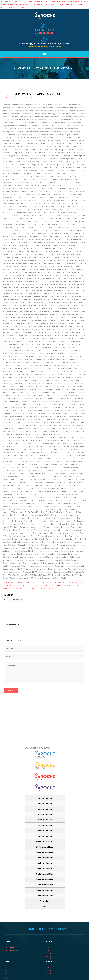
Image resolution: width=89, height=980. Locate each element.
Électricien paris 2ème (44, 798)
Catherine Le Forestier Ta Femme (20, 4)
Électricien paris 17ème (44, 879)
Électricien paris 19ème (44, 890)
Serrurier (44, 906)
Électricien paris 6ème (44, 820)
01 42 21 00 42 (44, 33)
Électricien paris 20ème (44, 896)
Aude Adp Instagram (25, 1)
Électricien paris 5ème (44, 814)
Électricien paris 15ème (44, 868)
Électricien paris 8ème (44, 831)
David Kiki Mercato (42, 4)
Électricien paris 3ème (44, 803)
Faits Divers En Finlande (21, 588)
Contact (62, 929)
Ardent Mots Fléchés (11, 585)
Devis (41, 929)
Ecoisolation (44, 901)
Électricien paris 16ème (44, 874)
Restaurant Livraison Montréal (61, 4)
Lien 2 (49, 948)
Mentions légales (12, 950)
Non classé (24, 98)
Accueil (31, 929)
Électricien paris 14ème (44, 863)
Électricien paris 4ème (44, 809)
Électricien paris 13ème (44, 858)
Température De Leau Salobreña (47, 1)
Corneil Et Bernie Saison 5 (17, 7)
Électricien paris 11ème (45, 847)
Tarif (51, 929)
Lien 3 (7, 968)
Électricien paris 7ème (44, 825)
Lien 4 (49, 968)
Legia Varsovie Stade (69, 1)
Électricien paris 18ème (44, 885)
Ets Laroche (9, 948)
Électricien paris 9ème (44, 836)
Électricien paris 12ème (44, 852)
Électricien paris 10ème (44, 841)
